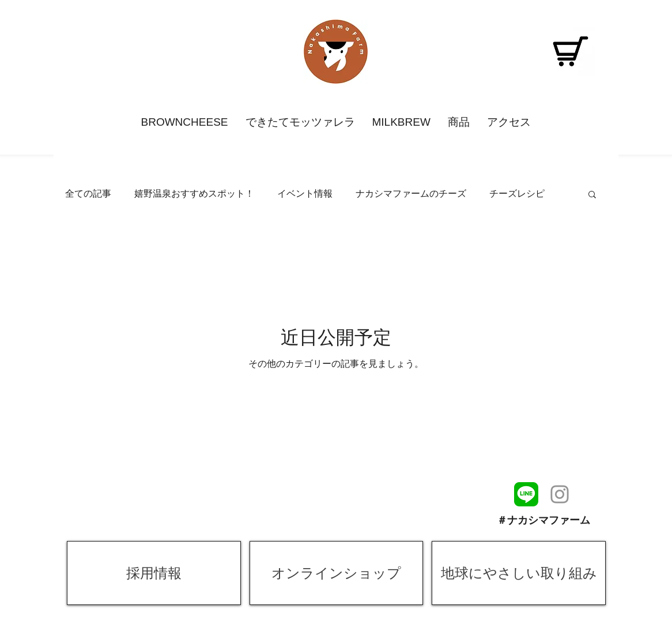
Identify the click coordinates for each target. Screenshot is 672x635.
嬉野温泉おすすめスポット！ (194, 193)
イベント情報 (305, 193)
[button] (592, 195)
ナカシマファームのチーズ (411, 193)
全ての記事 (88, 193)
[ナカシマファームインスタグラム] (560, 494)
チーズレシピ (517, 193)
